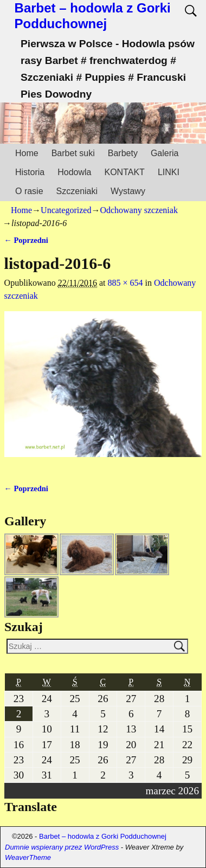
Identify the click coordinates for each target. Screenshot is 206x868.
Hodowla (74, 172)
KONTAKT (125, 172)
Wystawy (128, 191)
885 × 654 (125, 283)
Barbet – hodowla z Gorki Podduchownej (93, 16)
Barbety (123, 153)
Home (27, 153)
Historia (30, 172)
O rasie (29, 191)
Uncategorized (66, 210)
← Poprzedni (26, 240)
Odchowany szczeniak (139, 210)
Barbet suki (73, 153)
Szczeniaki (77, 191)
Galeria (165, 153)
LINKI (169, 172)
